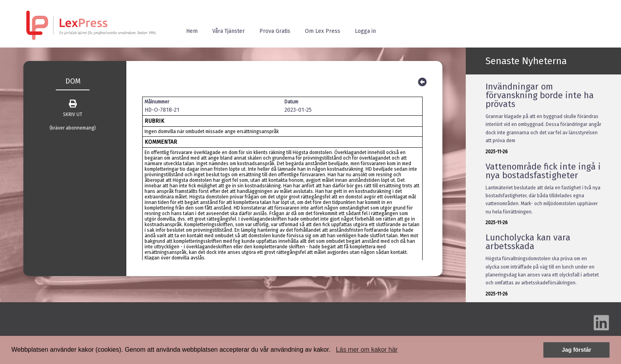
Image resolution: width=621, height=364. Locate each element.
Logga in (365, 31)
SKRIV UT (73, 109)
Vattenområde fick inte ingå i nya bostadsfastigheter (543, 171)
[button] (333, 351)
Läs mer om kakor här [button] (367, 350)
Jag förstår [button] (576, 350)
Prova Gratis (275, 31)
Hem (192, 31)
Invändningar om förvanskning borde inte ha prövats (540, 95)
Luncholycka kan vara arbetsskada (528, 242)
